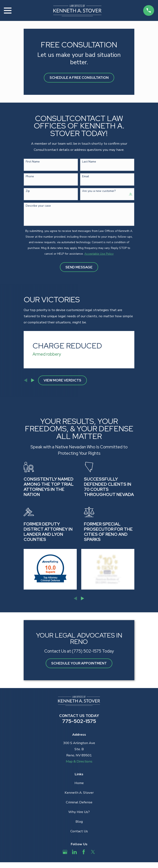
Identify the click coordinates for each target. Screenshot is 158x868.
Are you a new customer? (99, 191)
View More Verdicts (62, 380)
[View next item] (33, 380)
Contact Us (79, 831)
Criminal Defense (79, 802)
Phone (30, 177)
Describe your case (38, 206)
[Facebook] (84, 852)
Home (79, 783)
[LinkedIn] (74, 852)
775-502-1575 (79, 721)
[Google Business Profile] (65, 852)
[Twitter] (93, 852)
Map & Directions (79, 761)
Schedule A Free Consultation (79, 78)
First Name (33, 162)
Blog (79, 822)
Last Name (89, 162)
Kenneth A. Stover (79, 793)
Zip (28, 191)
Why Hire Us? (79, 812)
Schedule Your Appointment (79, 663)
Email (86, 177)
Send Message (79, 267)
